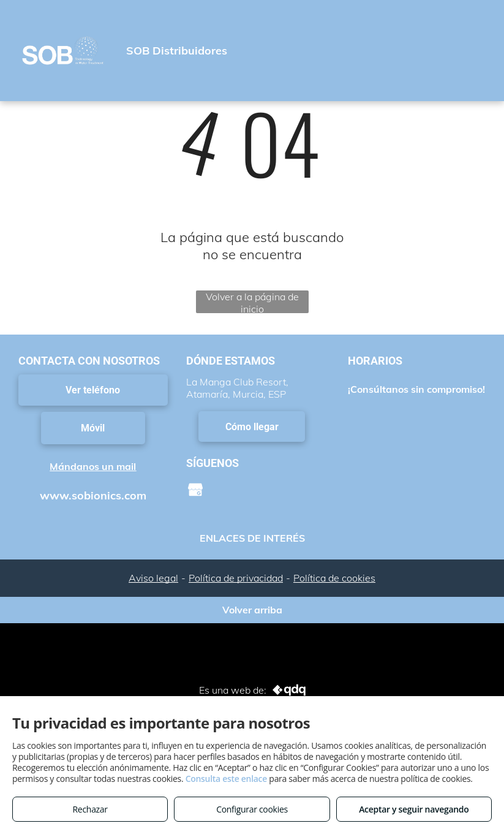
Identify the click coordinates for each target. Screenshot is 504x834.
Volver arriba (252, 610)
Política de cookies (334, 578)
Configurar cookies (252, 809)
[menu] (477, 53)
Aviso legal (153, 578)
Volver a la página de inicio (252, 302)
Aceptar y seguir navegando (414, 809)
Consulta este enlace (226, 779)
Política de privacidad (236, 578)
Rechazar (90, 809)
